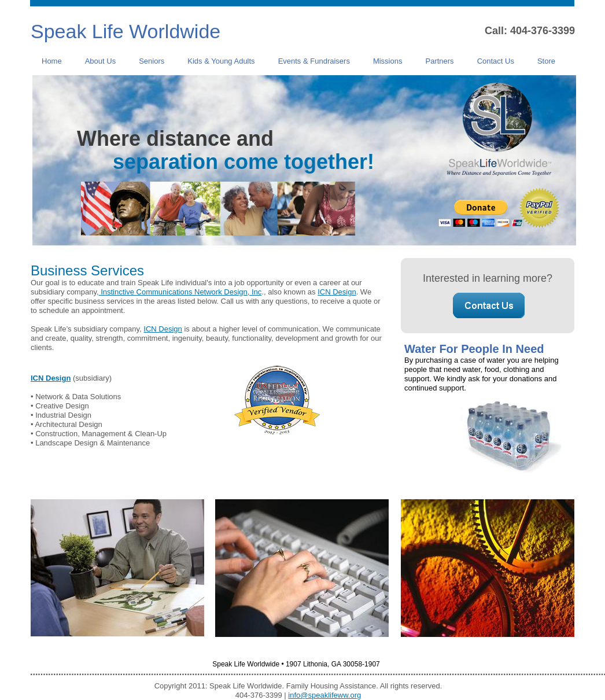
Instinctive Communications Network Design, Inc (180, 292)
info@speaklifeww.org (324, 695)
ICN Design (337, 292)
